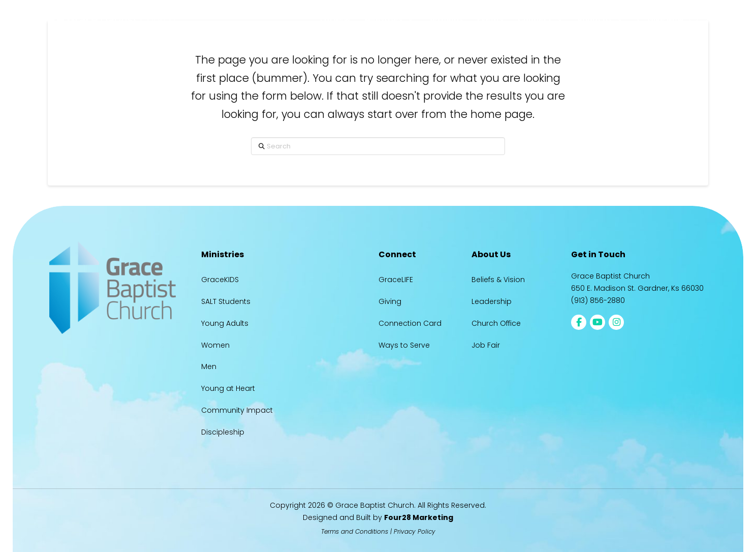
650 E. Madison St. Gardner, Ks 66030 (637, 288)
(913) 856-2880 (598, 300)
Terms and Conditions (355, 531)
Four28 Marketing (419, 517)
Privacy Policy (415, 531)
